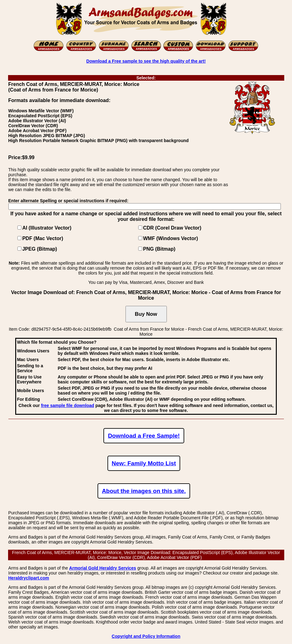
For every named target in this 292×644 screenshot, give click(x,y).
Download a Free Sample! (144, 436)
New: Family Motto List (144, 463)
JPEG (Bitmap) (40, 249)
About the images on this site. (144, 491)
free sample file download (68, 405)
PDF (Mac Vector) (43, 238)
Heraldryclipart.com (29, 578)
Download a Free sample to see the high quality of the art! (146, 61)
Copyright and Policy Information (146, 636)
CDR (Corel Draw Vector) (172, 228)
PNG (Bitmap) (159, 249)
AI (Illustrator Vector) (47, 228)
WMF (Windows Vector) (171, 238)
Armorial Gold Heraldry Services (103, 568)
